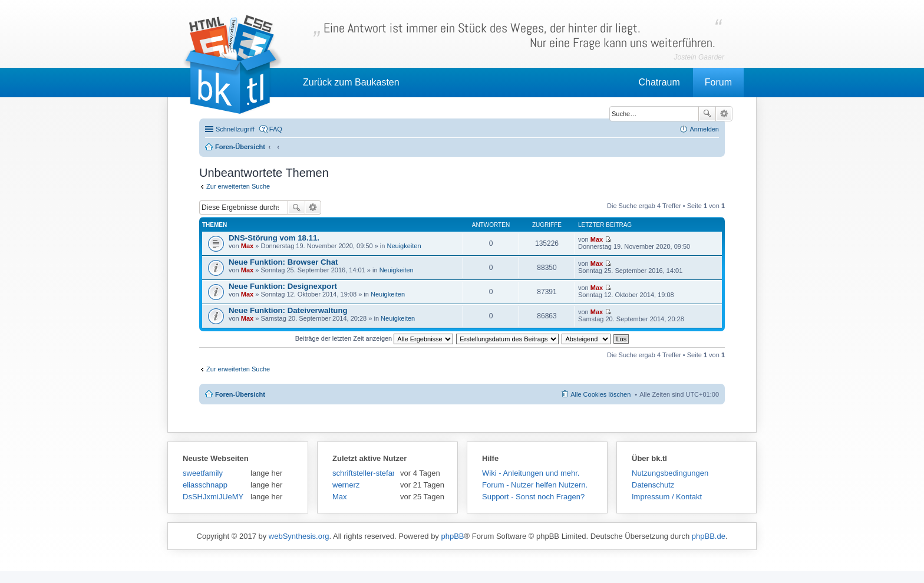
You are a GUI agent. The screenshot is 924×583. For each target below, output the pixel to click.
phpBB (452, 536)
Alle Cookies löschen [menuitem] (600, 394)
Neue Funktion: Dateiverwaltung (288, 310)
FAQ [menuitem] (276, 129)
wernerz (346, 485)
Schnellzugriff (235, 129)
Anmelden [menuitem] (704, 129)
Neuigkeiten (404, 246)
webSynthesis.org (299, 536)
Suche (707, 114)
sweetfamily (203, 473)
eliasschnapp (205, 485)
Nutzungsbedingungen (670, 473)
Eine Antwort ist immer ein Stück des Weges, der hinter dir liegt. (519, 35)
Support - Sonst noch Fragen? (533, 497)
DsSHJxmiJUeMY (213, 497)
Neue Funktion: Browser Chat (283, 262)
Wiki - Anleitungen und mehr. (531, 473)
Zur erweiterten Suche (238, 186)
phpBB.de (709, 536)
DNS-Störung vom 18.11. (274, 238)
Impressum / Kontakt (667, 497)
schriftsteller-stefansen (363, 473)
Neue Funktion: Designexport (283, 286)
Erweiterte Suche (724, 114)
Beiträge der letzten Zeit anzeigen (374, 338)
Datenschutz (653, 485)
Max (247, 246)
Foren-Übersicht (240, 394)
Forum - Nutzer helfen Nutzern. (535, 485)
